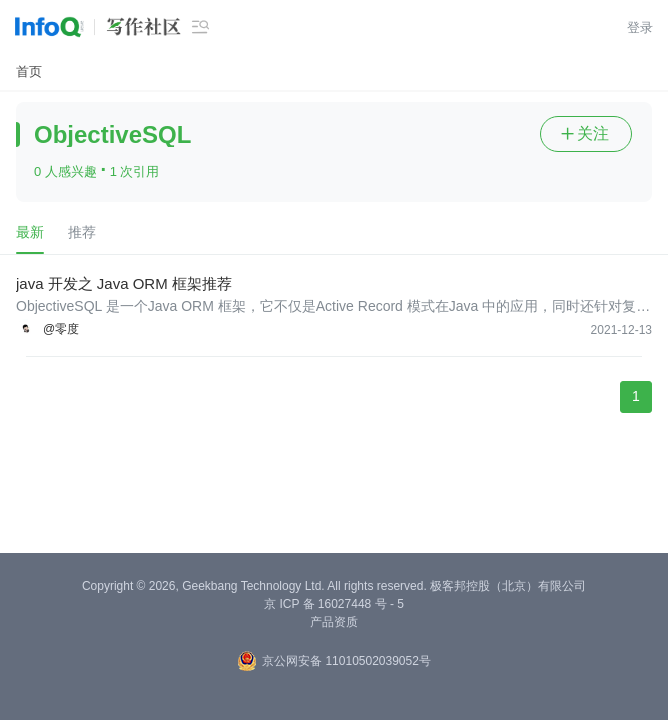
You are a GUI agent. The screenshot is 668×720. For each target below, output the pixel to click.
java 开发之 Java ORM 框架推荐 (124, 283)
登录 (640, 27)
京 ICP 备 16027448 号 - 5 (334, 604)
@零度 (61, 329)
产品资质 (334, 622)
